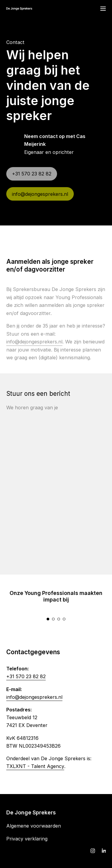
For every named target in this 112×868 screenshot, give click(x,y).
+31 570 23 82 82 (26, 680)
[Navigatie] (103, 9)
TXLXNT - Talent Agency (35, 770)
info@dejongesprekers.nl (34, 701)
